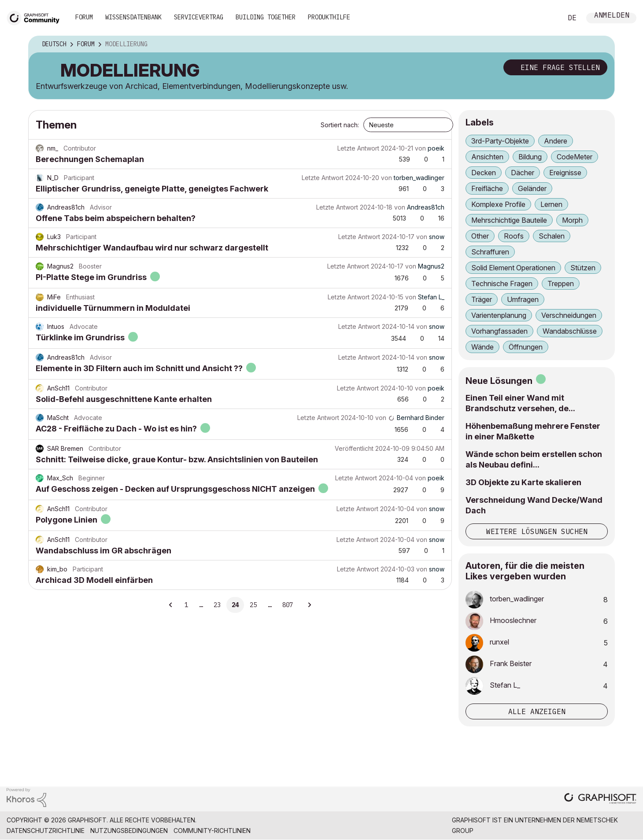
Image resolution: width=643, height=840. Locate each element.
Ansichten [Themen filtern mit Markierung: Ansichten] (487, 157)
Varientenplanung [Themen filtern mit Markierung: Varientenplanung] (499, 315)
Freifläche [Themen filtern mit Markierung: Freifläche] (487, 188)
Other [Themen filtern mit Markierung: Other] (480, 236)
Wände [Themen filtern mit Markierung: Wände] (482, 347)
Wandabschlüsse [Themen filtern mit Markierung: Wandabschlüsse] (570, 331)
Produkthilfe (329, 17)
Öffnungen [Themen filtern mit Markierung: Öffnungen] (526, 347)
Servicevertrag (199, 17)
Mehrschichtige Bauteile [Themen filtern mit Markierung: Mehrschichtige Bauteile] (509, 220)
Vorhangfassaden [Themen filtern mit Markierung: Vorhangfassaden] (499, 331)
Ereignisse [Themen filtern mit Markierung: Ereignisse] (565, 173)
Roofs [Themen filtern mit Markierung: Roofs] (514, 236)
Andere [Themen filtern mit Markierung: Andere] (556, 141)
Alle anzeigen (537, 711)
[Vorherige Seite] (171, 605)
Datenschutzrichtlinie (46, 831)
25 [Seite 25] (253, 605)
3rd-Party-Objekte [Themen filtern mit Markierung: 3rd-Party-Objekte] (500, 141)
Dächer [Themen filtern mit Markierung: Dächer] (523, 173)
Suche (546, 18)
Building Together (266, 17)
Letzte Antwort (358, 148)
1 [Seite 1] (186, 605)
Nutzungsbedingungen (129, 831)
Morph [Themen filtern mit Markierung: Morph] (572, 220)
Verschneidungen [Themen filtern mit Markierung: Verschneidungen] (569, 315)
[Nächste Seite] (309, 605)
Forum (84, 17)
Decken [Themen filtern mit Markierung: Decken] (484, 173)
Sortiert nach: (340, 125)
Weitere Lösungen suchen (537, 531)
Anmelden (612, 16)
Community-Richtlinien (212, 831)
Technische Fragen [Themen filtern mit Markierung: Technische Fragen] (502, 284)
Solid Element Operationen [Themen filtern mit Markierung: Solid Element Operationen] (513, 268)
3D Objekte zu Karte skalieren (523, 482)
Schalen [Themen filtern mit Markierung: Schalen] (552, 236)
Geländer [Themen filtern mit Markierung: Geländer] (532, 188)
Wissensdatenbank (133, 17)
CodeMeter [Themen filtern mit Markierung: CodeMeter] (575, 157)
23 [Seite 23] (217, 605)
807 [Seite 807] (288, 605)
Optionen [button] (602, 44)
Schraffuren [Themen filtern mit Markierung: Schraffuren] (490, 252)
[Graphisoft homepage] (600, 799)
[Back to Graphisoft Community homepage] (36, 17)
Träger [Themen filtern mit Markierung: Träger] (482, 299)
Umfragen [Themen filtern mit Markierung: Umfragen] (523, 299)
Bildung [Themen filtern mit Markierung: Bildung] (530, 157)
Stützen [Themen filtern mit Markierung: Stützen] (583, 268)
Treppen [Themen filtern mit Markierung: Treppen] (561, 284)
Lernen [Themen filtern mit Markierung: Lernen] (551, 204)
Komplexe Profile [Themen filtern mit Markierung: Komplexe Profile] (498, 204)
